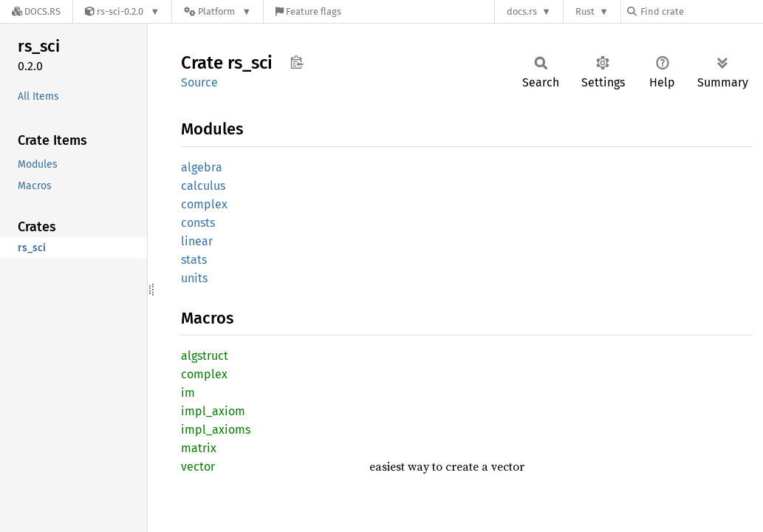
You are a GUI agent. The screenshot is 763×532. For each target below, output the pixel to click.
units (194, 278)
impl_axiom (213, 411)
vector (198, 467)
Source (199, 82)
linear (197, 241)
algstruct (205, 356)
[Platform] (218, 11)
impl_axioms (216, 430)
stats (194, 260)
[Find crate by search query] (701, 11)
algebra (202, 167)
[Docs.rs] (36, 11)
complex (204, 204)
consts (198, 223)
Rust (585, 11)
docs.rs (522, 11)
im (188, 393)
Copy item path (297, 62)
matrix (199, 448)
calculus (203, 186)
